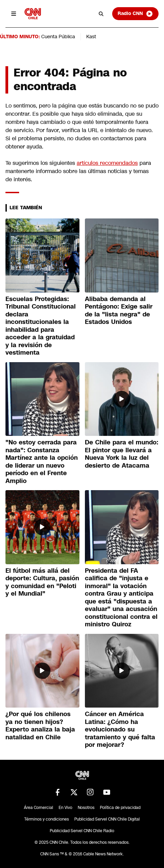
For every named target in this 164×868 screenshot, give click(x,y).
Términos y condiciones (47, 819)
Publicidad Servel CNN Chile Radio (82, 831)
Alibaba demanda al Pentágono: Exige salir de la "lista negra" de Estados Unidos (119, 311)
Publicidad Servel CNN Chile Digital (107, 819)
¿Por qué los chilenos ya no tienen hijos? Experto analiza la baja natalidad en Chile (40, 726)
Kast (91, 37)
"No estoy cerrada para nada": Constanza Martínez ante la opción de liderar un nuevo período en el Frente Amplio (42, 462)
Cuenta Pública (58, 37)
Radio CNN (135, 14)
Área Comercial (39, 808)
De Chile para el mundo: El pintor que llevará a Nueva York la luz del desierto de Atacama (122, 454)
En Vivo (65, 808)
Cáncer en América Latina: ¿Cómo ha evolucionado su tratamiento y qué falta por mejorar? (120, 729)
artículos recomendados (107, 163)
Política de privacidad (120, 808)
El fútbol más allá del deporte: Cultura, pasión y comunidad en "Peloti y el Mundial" (42, 582)
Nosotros (86, 808)
